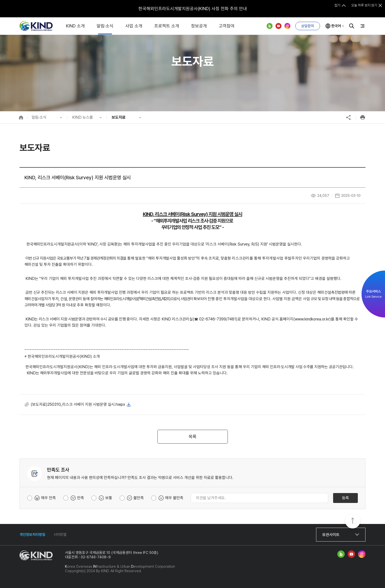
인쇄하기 (363, 117)
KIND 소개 (75, 26)
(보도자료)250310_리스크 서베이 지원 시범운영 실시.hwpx (78, 404)
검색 (352, 26)
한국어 (336, 26)
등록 (345, 498)
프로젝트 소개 (167, 26)
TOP (353, 521)
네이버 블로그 (270, 26)
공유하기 (348, 117)
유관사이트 (331, 535)
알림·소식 (105, 26)
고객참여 (227, 26)
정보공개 (199, 26)
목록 (192, 437)
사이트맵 (60, 535)
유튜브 (278, 26)
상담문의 (308, 26)
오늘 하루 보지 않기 (364, 5)
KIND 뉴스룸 (83, 117)
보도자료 (119, 117)
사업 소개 (134, 26)
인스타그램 (287, 26)
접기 (337, 5)
